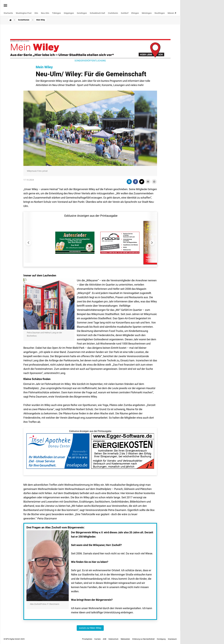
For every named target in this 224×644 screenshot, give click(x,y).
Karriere (97, 639)
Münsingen (173, 13)
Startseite (8, 13)
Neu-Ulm (45, 13)
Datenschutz (113, 639)
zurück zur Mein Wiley (90, 628)
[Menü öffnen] (5, 6)
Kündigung (161, 639)
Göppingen (69, 13)
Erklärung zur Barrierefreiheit (143, 639)
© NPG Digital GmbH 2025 (14, 639)
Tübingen (56, 13)
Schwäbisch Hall (97, 13)
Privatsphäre (87, 639)
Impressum (172, 639)
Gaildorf (125, 13)
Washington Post (24, 13)
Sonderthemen (24, 20)
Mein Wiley (44, 67)
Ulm (36, 13)
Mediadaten (125, 639)
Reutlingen (160, 13)
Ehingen (135, 13)
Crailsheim (113, 13)
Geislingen (82, 13)
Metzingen (147, 13)
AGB (105, 639)
